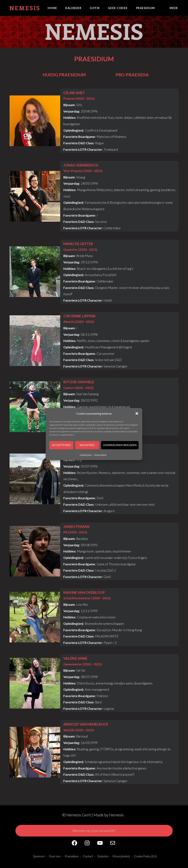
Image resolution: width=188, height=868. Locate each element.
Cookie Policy (86, 454)
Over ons (55, 856)
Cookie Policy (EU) (145, 856)
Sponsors (39, 856)
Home (52, 8)
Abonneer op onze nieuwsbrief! (94, 831)
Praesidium (145, 8)
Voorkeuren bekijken (120, 445)
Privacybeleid (100, 454)
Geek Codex (118, 8)
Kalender (73, 8)
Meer (174, 8)
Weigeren (87, 445)
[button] (137, 413)
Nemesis (25, 8)
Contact (88, 856)
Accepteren (61, 445)
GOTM (95, 8)
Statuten (103, 856)
